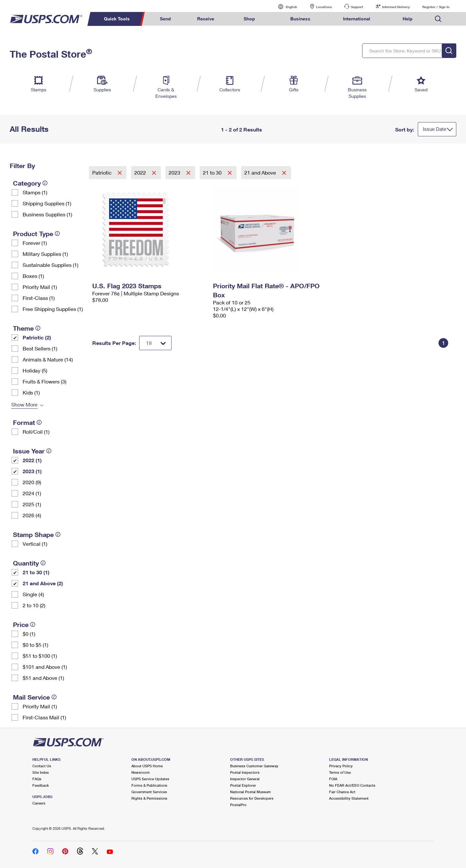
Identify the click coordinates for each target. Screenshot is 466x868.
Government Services (149, 792)
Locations (324, 7)
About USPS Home (147, 766)
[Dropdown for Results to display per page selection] (155, 343)
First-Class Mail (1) (44, 717)
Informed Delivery (396, 7)
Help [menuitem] (408, 19)
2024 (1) (32, 493)
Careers (39, 803)
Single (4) (33, 594)
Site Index (41, 772)
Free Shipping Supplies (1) (53, 309)
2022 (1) (32, 460)
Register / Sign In (436, 7)
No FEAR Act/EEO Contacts (352, 785)
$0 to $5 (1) (35, 645)
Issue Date (435, 129)
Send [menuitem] (165, 19)
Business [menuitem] (300, 19)
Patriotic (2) (37, 337)
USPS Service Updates (150, 779)
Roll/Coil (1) (36, 432)
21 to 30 (213, 172)
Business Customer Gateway (254, 766)
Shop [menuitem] (249, 19)
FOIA (333, 779)
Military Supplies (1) (45, 254)
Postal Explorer (243, 785)
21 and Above (261, 172)
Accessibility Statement (349, 798)
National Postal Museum (250, 792)
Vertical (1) (35, 544)
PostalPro (238, 805)
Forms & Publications (149, 785)
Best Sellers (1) (40, 348)
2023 (175, 172)
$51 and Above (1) (43, 678)
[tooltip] (45, 183)
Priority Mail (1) (40, 287)
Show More (24, 404)
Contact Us (42, 766)
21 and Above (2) (43, 583)
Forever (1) (35, 243)
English (285, 7)
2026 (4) (32, 515)
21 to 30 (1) (36, 572)
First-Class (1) (39, 298)
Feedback (41, 785)
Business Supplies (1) (47, 214)
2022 (141, 172)
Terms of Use (340, 772)
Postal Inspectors (245, 772)
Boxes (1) (33, 276)
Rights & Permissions (149, 798)
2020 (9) (32, 482)
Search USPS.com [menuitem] (438, 19)
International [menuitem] (357, 19)
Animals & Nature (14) (48, 359)
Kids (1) (31, 392)
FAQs (37, 779)
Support (357, 7)
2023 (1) (32, 471)
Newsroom (141, 772)
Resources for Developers (252, 798)
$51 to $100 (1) (40, 656)
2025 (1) (32, 504)
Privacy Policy (341, 766)
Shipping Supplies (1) (47, 203)
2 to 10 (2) (34, 605)
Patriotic (103, 172)
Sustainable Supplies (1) (50, 265)
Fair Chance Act (342, 792)
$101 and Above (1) (45, 667)
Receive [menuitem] (206, 19)
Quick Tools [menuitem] (117, 19)
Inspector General (245, 779)
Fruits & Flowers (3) (44, 381)
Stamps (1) (35, 192)
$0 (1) (29, 634)
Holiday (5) (35, 370)
